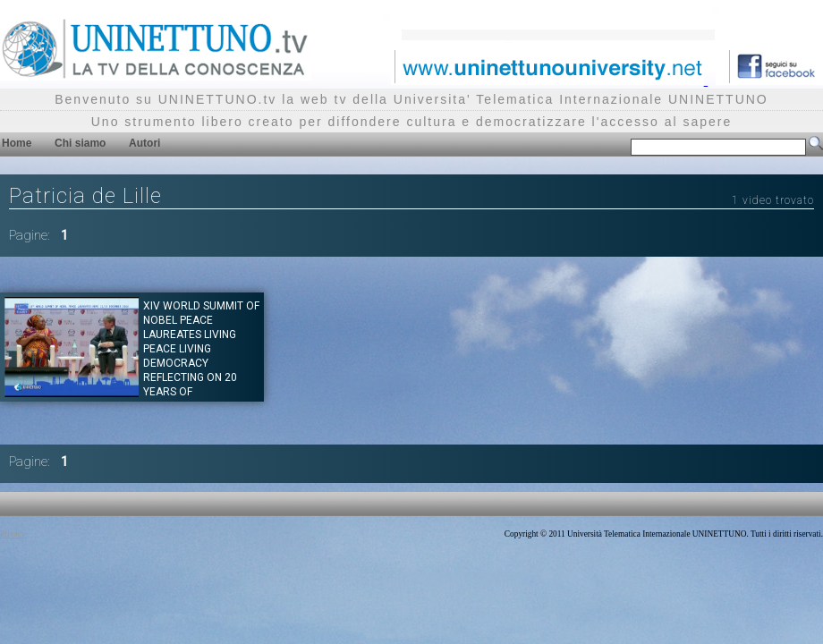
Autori (144, 143)
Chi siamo (80, 143)
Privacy (13, 534)
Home (17, 143)
